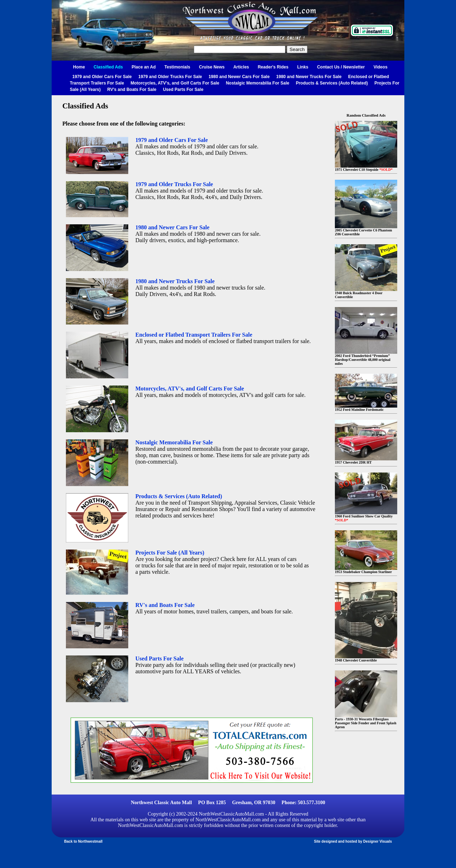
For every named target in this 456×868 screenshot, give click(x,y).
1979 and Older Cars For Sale (102, 77)
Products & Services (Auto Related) (332, 83)
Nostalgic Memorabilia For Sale (258, 83)
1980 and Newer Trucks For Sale (309, 77)
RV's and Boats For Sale (132, 90)
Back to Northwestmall (83, 841)
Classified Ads (108, 67)
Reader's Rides (273, 67)
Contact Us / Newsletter (341, 67)
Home (79, 67)
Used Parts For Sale (183, 90)
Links (303, 67)
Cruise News (212, 67)
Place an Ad (144, 67)
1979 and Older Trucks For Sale (170, 77)
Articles (241, 67)
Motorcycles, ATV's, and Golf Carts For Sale (175, 83)
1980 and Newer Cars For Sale (239, 77)
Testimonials (177, 67)
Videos (380, 67)
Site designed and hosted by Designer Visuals (353, 841)
